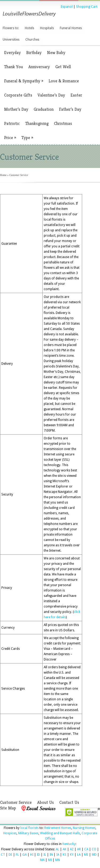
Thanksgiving (37, 123)
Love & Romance (64, 81)
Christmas (63, 123)
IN (51, 855)
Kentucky (69, 844)
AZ (72, 849)
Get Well (63, 67)
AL (57, 849)
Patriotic (12, 123)
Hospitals (47, 28)
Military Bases (28, 833)
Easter (76, 95)
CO (94, 849)
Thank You (13, 67)
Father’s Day (70, 109)
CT (3, 855)
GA (25, 855)
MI (50, 860)
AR (79, 849)
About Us (45, 802)
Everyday (12, 53)
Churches (32, 40)
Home (3, 175)
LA (79, 855)
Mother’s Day (16, 109)
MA (42, 860)
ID (38, 855)
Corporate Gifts (18, 95)
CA (86, 849)
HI (32, 855)
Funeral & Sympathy (24, 81)
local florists (29, 828)
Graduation (44, 109)
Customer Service (16, 802)
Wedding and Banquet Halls (60, 833)
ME (86, 855)
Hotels (29, 28)
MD (94, 855)
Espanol (67, 7)
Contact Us (69, 802)
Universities (11, 40)
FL (17, 855)
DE (10, 855)
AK (65, 849)
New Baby (56, 53)
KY (72, 855)
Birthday (34, 53)
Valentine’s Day (51, 95)
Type (27, 138)
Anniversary (39, 67)
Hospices (10, 833)
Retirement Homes (58, 828)
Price (10, 138)
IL (45, 855)
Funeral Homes (71, 28)
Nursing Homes (84, 828)
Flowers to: (11, 28)
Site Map (8, 808)
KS (65, 855)
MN (58, 860)
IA (58, 855)
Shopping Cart (87, 7)
